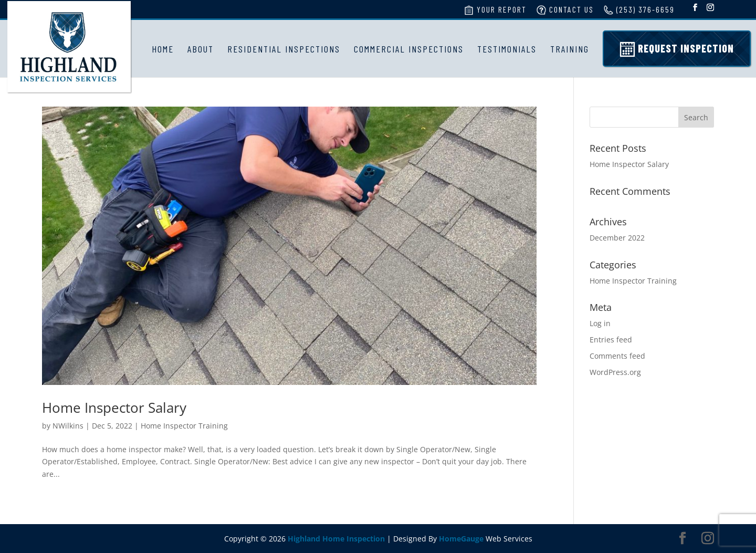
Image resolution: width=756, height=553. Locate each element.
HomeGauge (461, 539)
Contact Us (565, 10)
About (201, 49)
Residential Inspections (284, 49)
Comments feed (617, 356)
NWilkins (68, 426)
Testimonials (507, 49)
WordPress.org (615, 372)
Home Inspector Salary (114, 408)
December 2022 (617, 238)
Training (570, 49)
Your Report (495, 10)
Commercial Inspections (409, 49)
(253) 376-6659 (639, 10)
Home (163, 49)
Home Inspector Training (184, 426)
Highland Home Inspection (336, 539)
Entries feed (611, 340)
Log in (600, 323)
